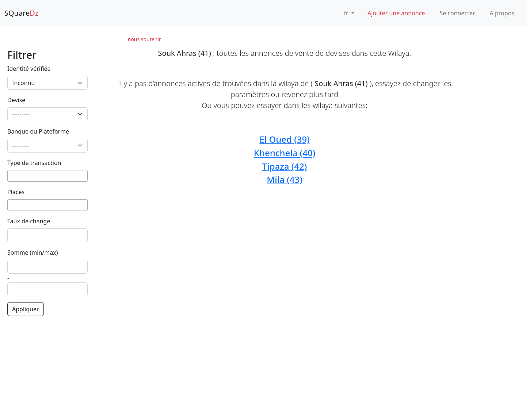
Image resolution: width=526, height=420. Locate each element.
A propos (502, 13)
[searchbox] (12, 176)
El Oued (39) (284, 139)
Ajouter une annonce (396, 13)
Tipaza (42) (285, 166)
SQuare (21, 13)
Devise (16, 100)
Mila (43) (284, 179)
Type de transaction (34, 163)
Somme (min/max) (33, 253)
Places (16, 192)
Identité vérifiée (29, 69)
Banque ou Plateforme (38, 131)
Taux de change (29, 221)
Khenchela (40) (285, 153)
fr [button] (347, 13)
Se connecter (457, 13)
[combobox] (47, 176)
